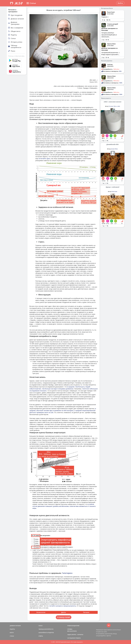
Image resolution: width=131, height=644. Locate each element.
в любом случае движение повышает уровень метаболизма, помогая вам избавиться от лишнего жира (64, 506)
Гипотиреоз (67, 573)
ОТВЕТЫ (41, 636)
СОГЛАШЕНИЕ (71, 638)
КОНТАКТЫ (80, 635)
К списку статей (64, 617)
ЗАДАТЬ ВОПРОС (72, 635)
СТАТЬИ (12, 636)
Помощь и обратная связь (16, 56)
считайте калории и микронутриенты (62, 606)
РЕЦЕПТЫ (12, 629)
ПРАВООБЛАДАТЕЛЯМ (73, 626)
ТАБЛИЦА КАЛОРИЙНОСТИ (46, 629)
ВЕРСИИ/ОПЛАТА (72, 631)
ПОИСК (41, 626)
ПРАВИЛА (78, 638)
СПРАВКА (70, 629)
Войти (120, 3)
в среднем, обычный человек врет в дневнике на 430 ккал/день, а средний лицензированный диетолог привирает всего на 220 (63, 410)
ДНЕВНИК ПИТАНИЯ (15, 626)
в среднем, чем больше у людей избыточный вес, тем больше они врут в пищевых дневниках (60, 388)
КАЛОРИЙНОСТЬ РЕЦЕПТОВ (46, 633)
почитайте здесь (44, 159)
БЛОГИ (12, 633)
